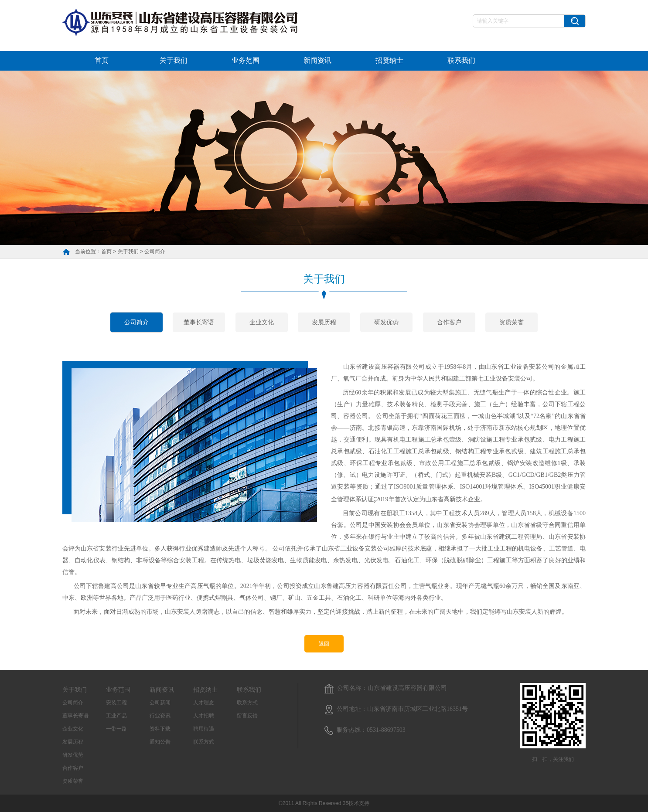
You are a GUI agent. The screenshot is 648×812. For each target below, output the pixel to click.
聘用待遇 (204, 729)
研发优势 (386, 322)
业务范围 (246, 60)
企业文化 (262, 322)
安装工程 (116, 703)
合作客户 (449, 322)
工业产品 (116, 716)
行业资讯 (160, 716)
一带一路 (116, 729)
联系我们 (461, 60)
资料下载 (160, 729)
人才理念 (204, 703)
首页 (102, 60)
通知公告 (160, 742)
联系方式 (204, 742)
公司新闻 (160, 703)
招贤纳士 (389, 60)
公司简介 (155, 251)
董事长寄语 (199, 322)
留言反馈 (247, 716)
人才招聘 (204, 716)
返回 (324, 644)
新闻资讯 (317, 60)
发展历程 (324, 322)
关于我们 (174, 60)
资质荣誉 (512, 322)
